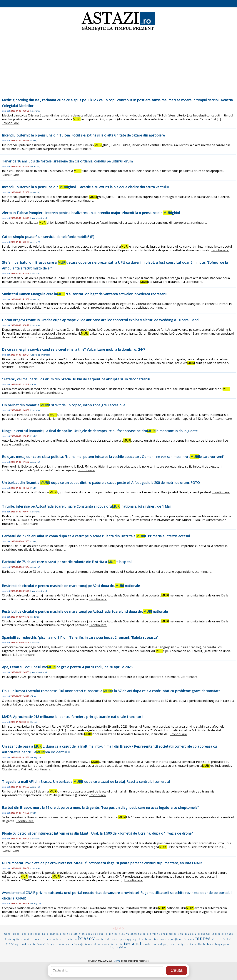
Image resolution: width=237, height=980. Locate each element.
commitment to (113, 944)
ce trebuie (188, 934)
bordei (147, 944)
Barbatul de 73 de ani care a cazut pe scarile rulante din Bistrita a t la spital (67, 562)
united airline (60, 934)
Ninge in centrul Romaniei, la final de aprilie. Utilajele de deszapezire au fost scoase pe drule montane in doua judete (100, 431)
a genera (112, 934)
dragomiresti (170, 934)
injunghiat (119, 947)
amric (32, 944)
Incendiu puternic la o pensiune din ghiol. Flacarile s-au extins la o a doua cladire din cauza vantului (85, 187)
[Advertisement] (118, 61)
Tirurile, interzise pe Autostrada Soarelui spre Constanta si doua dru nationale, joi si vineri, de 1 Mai (86, 506)
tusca (89, 944)
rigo (38, 934)
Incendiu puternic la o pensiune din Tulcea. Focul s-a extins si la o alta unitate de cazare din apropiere (83, 135)
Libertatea (35, 111)
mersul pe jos (162, 944)
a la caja (78, 944)
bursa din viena (149, 934)
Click (33, 384)
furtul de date (47, 944)
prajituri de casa (183, 939)
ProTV (33, 140)
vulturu (132, 934)
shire (97, 944)
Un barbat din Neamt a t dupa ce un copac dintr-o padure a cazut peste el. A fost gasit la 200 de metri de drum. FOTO (101, 483)
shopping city (133, 939)
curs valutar (54, 939)
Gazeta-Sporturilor (40, 355)
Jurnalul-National (39, 218)
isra (128, 944)
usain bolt (104, 939)
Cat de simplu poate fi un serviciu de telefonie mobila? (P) (48, 237)
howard (40, 939)
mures (203, 938)
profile (29, 939)
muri (7, 934)
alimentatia (79, 934)
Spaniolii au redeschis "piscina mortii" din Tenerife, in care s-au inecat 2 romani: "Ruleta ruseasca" (80, 637)
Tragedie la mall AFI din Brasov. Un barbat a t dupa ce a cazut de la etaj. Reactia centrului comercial (86, 782)
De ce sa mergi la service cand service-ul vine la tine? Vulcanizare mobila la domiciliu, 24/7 (74, 349)
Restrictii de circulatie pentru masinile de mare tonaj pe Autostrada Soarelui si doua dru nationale (85, 611)
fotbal (227, 939)
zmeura (165, 939)
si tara (217, 939)
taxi (230, 934)
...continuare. (11, 123)
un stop (117, 939)
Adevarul (35, 192)
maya (92, 934)
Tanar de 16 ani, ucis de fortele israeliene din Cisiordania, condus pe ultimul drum (67, 161)
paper (227, 944)
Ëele (45, 934)
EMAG (118, 928)
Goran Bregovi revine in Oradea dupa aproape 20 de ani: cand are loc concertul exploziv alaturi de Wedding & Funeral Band (100, 320)
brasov (87, 938)
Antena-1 (35, 242)
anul (137, 944)
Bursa (33, 722)
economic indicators (212, 934)
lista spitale (14, 939)
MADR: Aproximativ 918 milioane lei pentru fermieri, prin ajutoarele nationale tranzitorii (73, 717)
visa (122, 934)
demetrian (152, 939)
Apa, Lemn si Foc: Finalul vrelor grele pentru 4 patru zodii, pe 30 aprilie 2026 (67, 667)
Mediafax (35, 166)
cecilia (197, 944)
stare (10, 944)
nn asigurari (182, 944)
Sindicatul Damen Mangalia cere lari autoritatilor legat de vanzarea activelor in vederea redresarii (84, 294)
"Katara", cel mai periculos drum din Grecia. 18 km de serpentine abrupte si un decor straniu (76, 379)
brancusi (65, 944)
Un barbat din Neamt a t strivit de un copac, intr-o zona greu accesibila (64, 405)
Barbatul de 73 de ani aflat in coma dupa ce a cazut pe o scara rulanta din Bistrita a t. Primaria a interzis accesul (96, 536)
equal (101, 934)
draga (218, 944)
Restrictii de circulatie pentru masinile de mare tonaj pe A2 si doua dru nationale (71, 586)
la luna (208, 944)
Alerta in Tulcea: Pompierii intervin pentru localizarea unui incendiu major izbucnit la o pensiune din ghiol (91, 213)
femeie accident (23, 934)
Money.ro (35, 757)
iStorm (116, 961)
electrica (70, 939)
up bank (21, 944)
